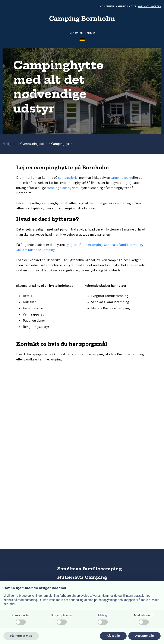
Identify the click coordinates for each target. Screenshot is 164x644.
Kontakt (90, 33)
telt (19, 183)
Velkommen (107, 6)
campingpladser (58, 188)
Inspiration (76, 33)
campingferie (68, 178)
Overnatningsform (150, 6)
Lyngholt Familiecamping (84, 245)
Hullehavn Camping (82, 577)
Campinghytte (62, 144)
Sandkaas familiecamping (90, 569)
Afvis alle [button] (113, 636)
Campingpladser (126, 6)
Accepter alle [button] (144, 636)
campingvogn (121, 178)
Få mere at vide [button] (21, 636)
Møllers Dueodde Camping (36, 250)
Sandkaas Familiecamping (123, 245)
